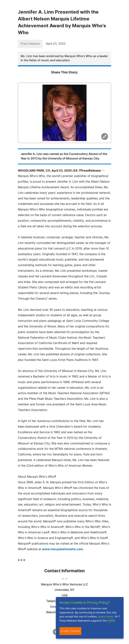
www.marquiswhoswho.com (63, 549)
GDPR (111, 620)
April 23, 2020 (56, 44)
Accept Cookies (70, 631)
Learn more (106, 616)
